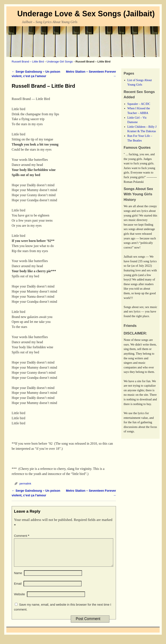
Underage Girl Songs (60, 62)
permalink (25, 484)
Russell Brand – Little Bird (28, 62)
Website (20, 599)
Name (18, 578)
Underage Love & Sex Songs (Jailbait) (86, 14)
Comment (22, 536)
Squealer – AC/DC (139, 104)
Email (18, 589)
